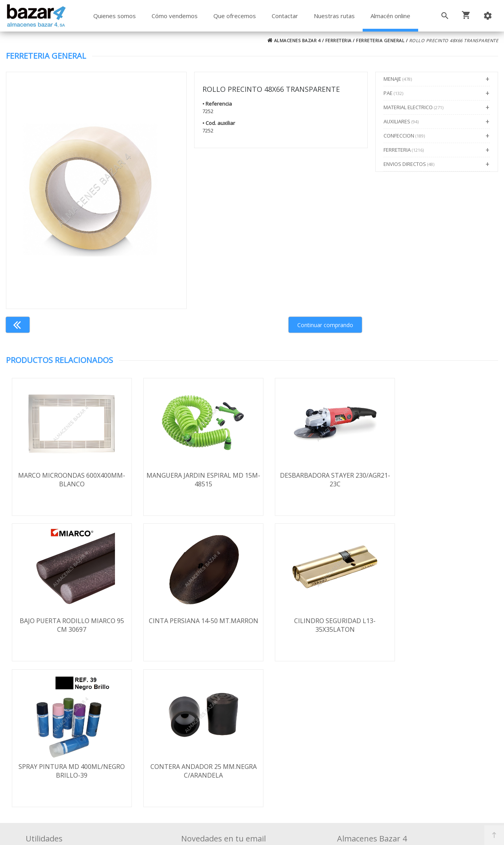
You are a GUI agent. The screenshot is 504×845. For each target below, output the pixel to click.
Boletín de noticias (252, 761)
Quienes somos (115, 16)
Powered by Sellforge (356, 832)
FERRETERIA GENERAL (380, 40)
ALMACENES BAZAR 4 (294, 40)
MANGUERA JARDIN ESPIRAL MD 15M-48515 (191, 480)
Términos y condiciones (68, 717)
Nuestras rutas (334, 16)
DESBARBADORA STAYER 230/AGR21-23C (313, 480)
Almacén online (390, 16)
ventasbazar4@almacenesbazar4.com (400, 758)
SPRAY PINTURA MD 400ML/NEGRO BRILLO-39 (313, 625)
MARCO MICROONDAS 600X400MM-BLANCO (68, 480)
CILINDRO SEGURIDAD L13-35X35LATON (190, 625)
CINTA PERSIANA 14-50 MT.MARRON (68, 625)
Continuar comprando (325, 325)
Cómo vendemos (175, 16)
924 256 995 (362, 735)
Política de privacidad (64, 740)
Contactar (285, 16)
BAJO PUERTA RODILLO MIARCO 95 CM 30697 (436, 480)
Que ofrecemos (235, 16)
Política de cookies (60, 763)
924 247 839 (362, 746)
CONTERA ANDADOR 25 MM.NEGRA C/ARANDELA (437, 625)
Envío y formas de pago (68, 728)
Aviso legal (49, 751)
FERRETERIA (338, 40)
